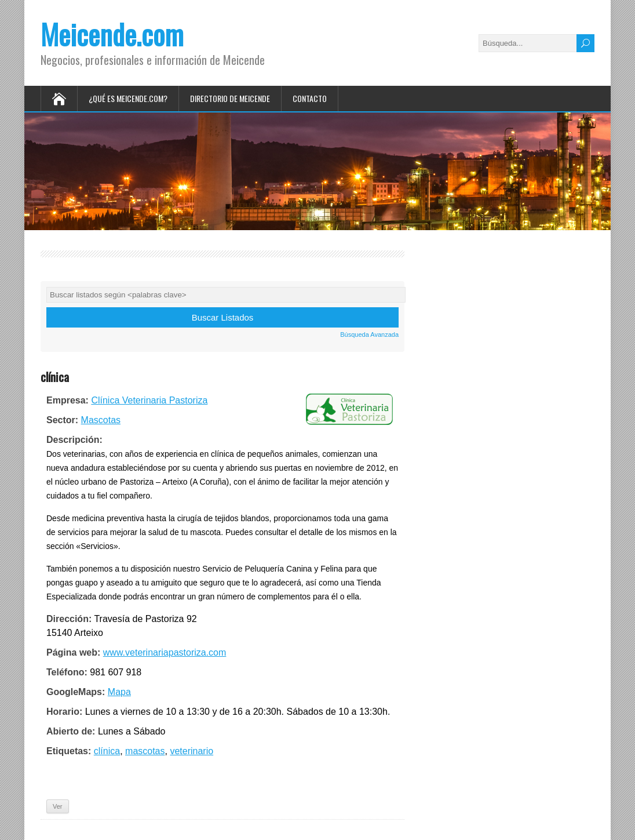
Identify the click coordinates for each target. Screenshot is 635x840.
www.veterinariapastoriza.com (165, 652)
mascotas (145, 751)
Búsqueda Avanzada (369, 334)
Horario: (64, 712)
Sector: (62, 420)
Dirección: (69, 619)
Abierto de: (71, 731)
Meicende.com (112, 34)
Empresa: (67, 400)
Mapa (119, 692)
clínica (107, 751)
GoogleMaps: (76, 692)
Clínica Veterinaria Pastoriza (149, 400)
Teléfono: (67, 672)
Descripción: (74, 440)
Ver (58, 806)
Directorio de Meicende (230, 98)
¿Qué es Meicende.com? (128, 98)
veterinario (191, 751)
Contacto (310, 98)
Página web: (73, 652)
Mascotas (101, 420)
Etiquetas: (69, 751)
